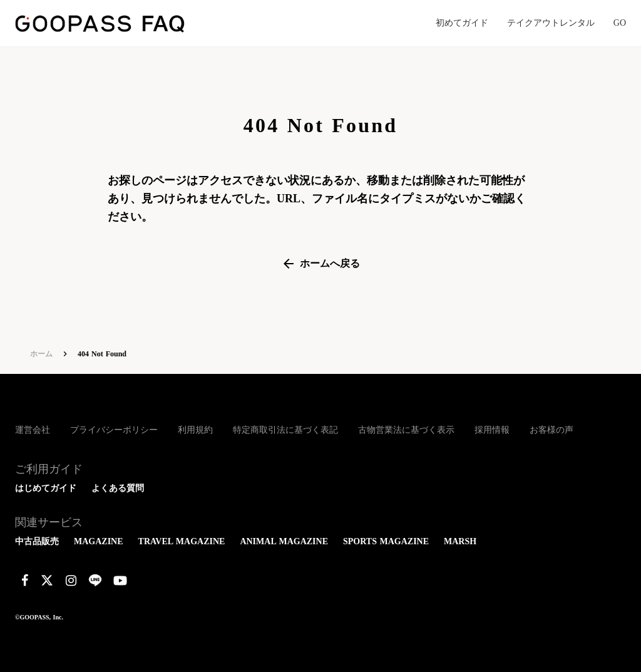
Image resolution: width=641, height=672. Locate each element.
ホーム (41, 354)
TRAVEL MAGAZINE (182, 541)
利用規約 (195, 430)
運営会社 (33, 430)
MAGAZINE (99, 541)
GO (620, 23)
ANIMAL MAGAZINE (284, 541)
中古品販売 (37, 541)
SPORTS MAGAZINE (386, 541)
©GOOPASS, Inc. (39, 617)
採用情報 (492, 430)
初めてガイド (462, 23)
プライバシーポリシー (114, 430)
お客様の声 (551, 430)
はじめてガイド (46, 488)
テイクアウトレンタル (551, 23)
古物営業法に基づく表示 (406, 430)
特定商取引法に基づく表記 (285, 430)
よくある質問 (118, 488)
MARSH (460, 541)
